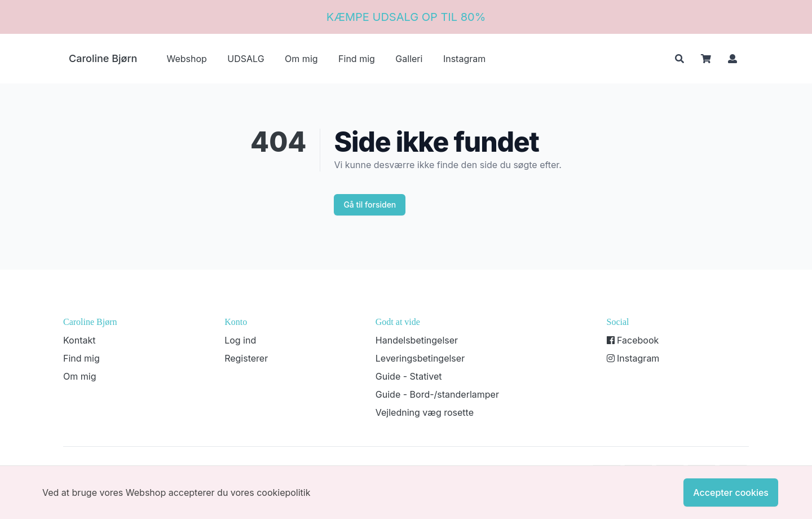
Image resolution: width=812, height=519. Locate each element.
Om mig (301, 59)
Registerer (246, 358)
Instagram (464, 59)
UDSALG (246, 59)
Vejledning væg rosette (425, 412)
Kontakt (79, 340)
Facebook (633, 340)
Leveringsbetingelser (420, 358)
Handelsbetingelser (417, 340)
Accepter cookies (731, 492)
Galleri (409, 59)
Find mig (357, 59)
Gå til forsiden (370, 204)
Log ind (240, 340)
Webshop (186, 59)
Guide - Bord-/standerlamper (437, 394)
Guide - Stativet (409, 376)
